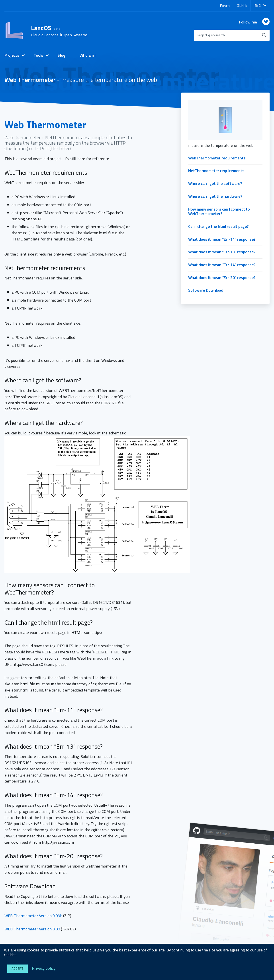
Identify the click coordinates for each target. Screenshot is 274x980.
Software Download (206, 290)
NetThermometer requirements (216, 171)
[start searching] (264, 35)
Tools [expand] (38, 55)
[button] (260, 6)
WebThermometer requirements (217, 158)
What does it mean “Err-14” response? (222, 265)
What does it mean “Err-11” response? (222, 239)
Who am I (88, 55)
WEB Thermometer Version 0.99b (33, 916)
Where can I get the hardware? (215, 196)
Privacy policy (44, 968)
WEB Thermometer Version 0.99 (32, 929)
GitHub (242, 6)
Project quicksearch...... (213, 35)
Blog (61, 55)
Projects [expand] (12, 55)
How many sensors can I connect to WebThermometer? (219, 211)
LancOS (59, 31)
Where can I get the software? (215, 183)
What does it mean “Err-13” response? (222, 252)
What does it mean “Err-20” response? (222, 278)
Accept (18, 969)
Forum (225, 6)
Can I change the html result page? (218, 226)
